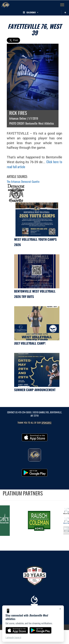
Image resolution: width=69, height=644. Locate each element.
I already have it (13, 638)
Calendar (31, 12)
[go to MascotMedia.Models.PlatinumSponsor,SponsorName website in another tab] (40, 521)
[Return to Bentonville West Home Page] (6, 5)
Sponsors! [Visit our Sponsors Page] (46, 423)
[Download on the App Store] (17, 630)
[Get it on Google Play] (41, 630)
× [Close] (60, 609)
